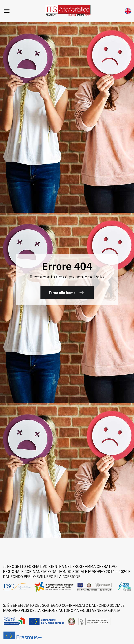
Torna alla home (62, 293)
